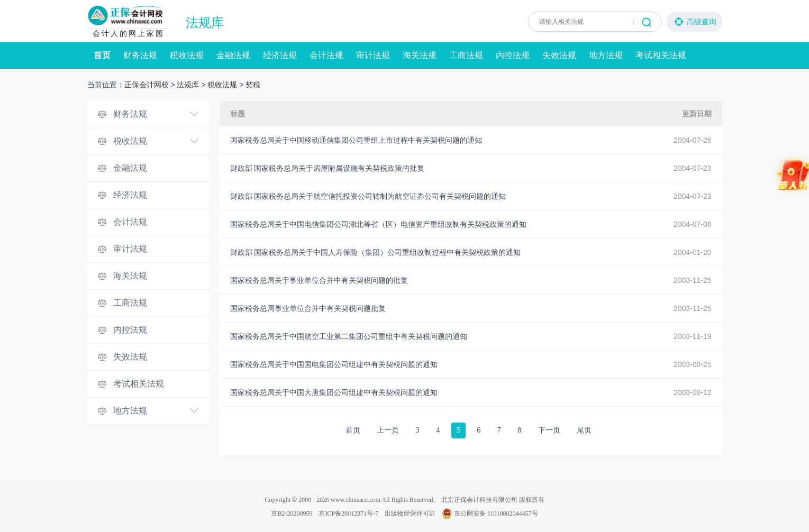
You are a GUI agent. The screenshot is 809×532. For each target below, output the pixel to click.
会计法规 (326, 55)
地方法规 (606, 55)
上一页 (388, 430)
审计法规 (373, 55)
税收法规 (187, 55)
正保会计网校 (147, 85)
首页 (102, 55)
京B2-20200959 (292, 513)
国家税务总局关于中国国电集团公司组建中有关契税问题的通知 (334, 364)
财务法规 (140, 55)
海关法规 (420, 55)
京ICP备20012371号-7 (348, 513)
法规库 (205, 23)
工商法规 (466, 55)
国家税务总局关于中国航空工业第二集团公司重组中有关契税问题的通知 (349, 336)
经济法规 (280, 55)
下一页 (549, 430)
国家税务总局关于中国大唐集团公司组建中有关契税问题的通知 (334, 392)
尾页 (584, 430)
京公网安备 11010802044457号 (490, 513)
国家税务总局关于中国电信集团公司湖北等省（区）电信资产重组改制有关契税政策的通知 (378, 224)
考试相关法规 (661, 55)
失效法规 (559, 55)
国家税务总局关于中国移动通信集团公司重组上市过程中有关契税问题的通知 (356, 140)
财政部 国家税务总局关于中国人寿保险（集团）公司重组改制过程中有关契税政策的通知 (376, 252)
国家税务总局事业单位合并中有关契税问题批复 (308, 308)
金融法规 (233, 55)
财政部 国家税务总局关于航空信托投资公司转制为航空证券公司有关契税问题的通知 (368, 196)
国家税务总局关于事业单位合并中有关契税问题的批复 (319, 280)
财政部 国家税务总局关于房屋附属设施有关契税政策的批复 (328, 168)
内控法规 (513, 55)
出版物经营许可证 (410, 513)
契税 (253, 85)
